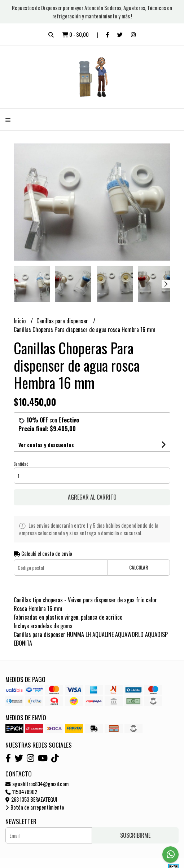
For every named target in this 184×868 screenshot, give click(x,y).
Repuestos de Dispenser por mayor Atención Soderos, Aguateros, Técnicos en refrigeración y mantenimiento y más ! (92, 12)
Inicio (20, 321)
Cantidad (21, 464)
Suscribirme (135, 835)
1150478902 (21, 792)
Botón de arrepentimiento (35, 807)
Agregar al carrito (92, 497)
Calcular (139, 568)
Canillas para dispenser (63, 321)
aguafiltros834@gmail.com (37, 784)
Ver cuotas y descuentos (46, 445)
